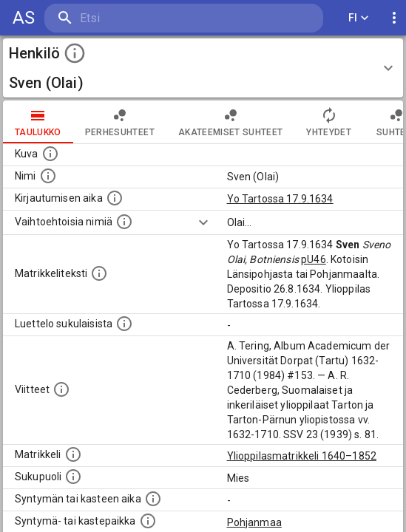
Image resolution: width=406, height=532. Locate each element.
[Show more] (203, 222)
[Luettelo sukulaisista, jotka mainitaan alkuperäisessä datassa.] (124, 324)
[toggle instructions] (75, 53)
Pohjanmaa (254, 522)
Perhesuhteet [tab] (120, 122)
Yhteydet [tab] (329, 122)
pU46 (314, 259)
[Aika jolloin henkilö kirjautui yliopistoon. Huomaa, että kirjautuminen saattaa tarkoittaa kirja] (115, 198)
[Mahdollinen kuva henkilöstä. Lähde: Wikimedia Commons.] (50, 154)
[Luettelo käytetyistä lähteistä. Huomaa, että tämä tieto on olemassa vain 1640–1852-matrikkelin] (61, 389)
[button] (203, 68)
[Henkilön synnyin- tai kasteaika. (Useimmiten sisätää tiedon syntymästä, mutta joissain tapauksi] (153, 499)
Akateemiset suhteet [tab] (231, 122)
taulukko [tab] (38, 122)
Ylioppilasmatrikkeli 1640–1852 (302, 456)
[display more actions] (394, 18)
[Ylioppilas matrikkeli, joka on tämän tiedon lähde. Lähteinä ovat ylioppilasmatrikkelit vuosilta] (73, 454)
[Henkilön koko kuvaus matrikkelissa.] (99, 273)
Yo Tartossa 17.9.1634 (280, 199)
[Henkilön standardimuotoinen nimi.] (48, 176)
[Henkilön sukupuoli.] (73, 477)
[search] (133, 18)
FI (359, 18)
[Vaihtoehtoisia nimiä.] (124, 222)
